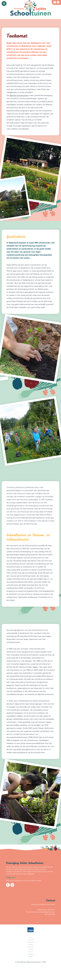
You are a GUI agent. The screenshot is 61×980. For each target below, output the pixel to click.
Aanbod (30, 949)
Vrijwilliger (31, 947)
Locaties (30, 945)
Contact (30, 956)
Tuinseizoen (31, 942)
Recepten (31, 940)
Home (31, 937)
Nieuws (31, 952)
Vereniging (31, 954)
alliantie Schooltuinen (19, 95)
